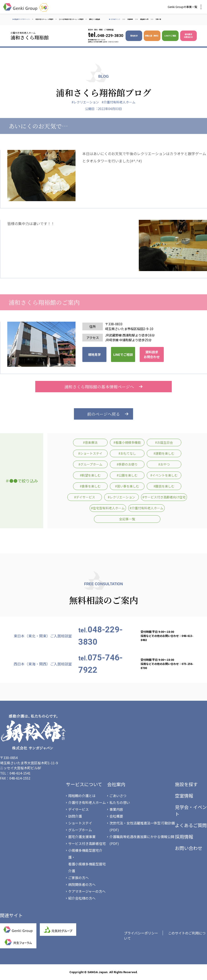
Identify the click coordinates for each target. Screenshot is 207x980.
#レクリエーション (85, 102)
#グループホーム (90, 464)
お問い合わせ (189, 848)
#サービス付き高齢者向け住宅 (164, 497)
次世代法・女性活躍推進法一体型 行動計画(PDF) (142, 826)
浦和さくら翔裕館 (94, 19)
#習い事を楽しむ (127, 486)
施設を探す (186, 784)
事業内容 (116, 809)
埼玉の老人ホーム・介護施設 (44, 19)
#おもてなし (127, 453)
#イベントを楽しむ (164, 475)
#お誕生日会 (164, 442)
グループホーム (80, 830)
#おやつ (164, 464)
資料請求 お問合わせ (188, 36)
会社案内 (116, 784)
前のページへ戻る (103, 414)
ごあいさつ (118, 796)
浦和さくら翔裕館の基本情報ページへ (103, 387)
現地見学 (134, 36)
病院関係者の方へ (82, 884)
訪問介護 (75, 816)
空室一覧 (158, 19)
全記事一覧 (127, 519)
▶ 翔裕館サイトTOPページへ (21, 19)
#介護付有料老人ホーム (119, 102)
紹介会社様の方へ (82, 898)
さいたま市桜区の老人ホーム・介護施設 (71, 19)
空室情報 (184, 796)
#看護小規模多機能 (127, 442)
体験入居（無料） (152, 36)
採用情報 (184, 837)
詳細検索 (130, 19)
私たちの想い (120, 802)
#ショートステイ (90, 453)
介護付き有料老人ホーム (87, 802)
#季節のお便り (127, 464)
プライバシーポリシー (141, 933)
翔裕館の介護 (144, 19)
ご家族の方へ (78, 878)
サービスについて (84, 784)
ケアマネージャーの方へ (87, 891)
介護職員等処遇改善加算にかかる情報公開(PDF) (142, 840)
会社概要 (116, 816)
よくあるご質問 (191, 825)
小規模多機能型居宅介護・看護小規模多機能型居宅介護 (87, 861)
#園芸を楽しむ (164, 486)
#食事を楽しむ (90, 486)
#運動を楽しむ (164, 453)
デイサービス (78, 809)
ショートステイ (80, 823)
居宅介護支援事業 (82, 837)
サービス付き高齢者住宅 (87, 843)
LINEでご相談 (170, 36)
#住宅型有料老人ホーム (108, 508)
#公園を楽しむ (127, 475)
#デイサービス (85, 497)
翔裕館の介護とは (82, 796)
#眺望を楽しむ (90, 475)
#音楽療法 (90, 442)
